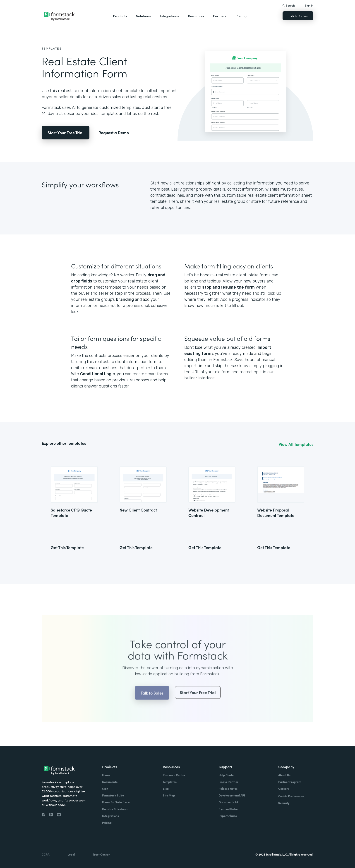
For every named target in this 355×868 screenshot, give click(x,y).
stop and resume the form (228, 287)
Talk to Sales (298, 16)
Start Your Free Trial (66, 133)
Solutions (143, 16)
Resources (196, 16)
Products (120, 16)
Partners (220, 16)
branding (125, 299)
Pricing (241, 16)
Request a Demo (114, 133)
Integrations (169, 16)
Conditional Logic (97, 374)
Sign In (309, 5)
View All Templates (296, 444)
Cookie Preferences (291, 796)
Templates (52, 49)
